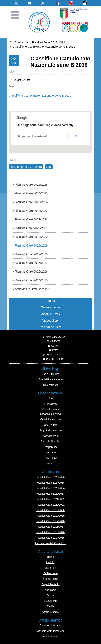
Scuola (50, 595)
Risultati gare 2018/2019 (26, 167)
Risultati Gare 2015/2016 (31, 272)
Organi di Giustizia (50, 414)
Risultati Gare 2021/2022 (31, 219)
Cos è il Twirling (51, 374)
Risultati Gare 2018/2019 (31, 245)
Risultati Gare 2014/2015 (31, 280)
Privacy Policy (55, 355)
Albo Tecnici (51, 453)
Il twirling (50, 562)
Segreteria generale (50, 431)
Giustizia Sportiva (50, 442)
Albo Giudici (50, 458)
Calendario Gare (50, 327)
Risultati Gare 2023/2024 (31, 202)
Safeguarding (50, 579)
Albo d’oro (50, 464)
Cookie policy (55, 359)
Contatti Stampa (50, 637)
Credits (55, 341)
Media (50, 606)
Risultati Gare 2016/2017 (31, 263)
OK (76, 136)
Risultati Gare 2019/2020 (31, 237)
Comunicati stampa (50, 626)
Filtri (12, 160)
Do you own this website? (33, 136)
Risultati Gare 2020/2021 (31, 228)
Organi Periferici (50, 584)
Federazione (50, 573)
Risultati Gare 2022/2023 (31, 211)
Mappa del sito (55, 337)
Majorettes (50, 568)
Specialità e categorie (50, 379)
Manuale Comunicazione (50, 631)
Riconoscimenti (50, 436)
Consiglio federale (50, 420)
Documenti (50, 601)
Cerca (55, 346)
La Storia (50, 399)
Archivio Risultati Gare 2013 (33, 289)
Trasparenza (50, 447)
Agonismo (50, 590)
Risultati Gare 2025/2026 (31, 185)
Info (11, 72)
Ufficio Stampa (51, 612)
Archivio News (50, 314)
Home (50, 557)
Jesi (49, 167)
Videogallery (50, 321)
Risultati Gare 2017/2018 (31, 254)
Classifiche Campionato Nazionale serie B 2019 (40, 96)
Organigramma (50, 410)
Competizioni (50, 385)
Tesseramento (51, 307)
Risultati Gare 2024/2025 (31, 193)
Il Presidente (50, 404)
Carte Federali (50, 425)
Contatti (50, 301)
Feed (55, 350)
